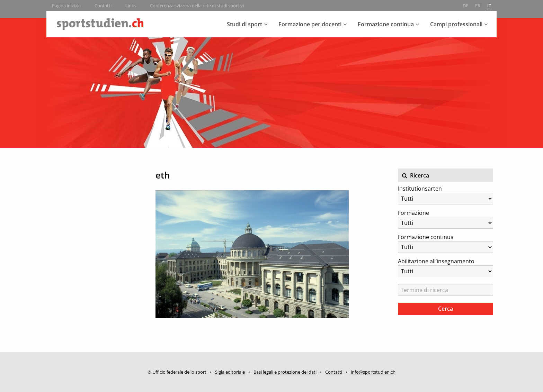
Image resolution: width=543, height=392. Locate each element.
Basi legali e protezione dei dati (285, 372)
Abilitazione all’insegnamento (436, 261)
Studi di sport (244, 24)
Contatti (103, 6)
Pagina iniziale (66, 6)
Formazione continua (386, 24)
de (465, 6)
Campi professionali (456, 24)
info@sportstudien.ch (373, 372)
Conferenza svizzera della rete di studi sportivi (197, 6)
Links (131, 6)
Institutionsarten (420, 189)
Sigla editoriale (230, 372)
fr (478, 6)
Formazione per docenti (310, 24)
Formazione (413, 213)
